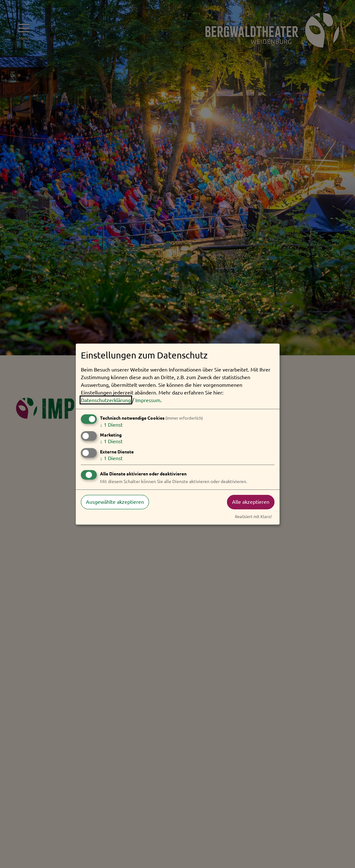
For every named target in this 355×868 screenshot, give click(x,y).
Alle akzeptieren (251, 502)
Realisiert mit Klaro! (253, 516)
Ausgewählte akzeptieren (115, 502)
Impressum (148, 400)
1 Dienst (111, 424)
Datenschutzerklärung (106, 400)
